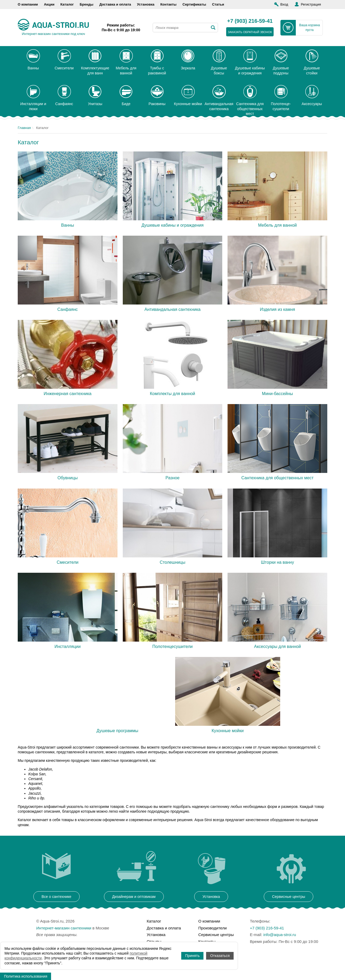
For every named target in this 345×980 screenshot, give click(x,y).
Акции (49, 4)
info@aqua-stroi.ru (280, 935)
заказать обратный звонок (250, 32)
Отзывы (154, 941)
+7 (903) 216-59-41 (250, 21)
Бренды (87, 4)
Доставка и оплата (115, 4)
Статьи (218, 4)
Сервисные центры (216, 935)
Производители (213, 928)
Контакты (168, 4)
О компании (28, 4)
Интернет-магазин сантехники (64, 928)
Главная (24, 128)
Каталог (67, 4)
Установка (146, 4)
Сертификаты (194, 4)
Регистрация (311, 4)
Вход (284, 4)
